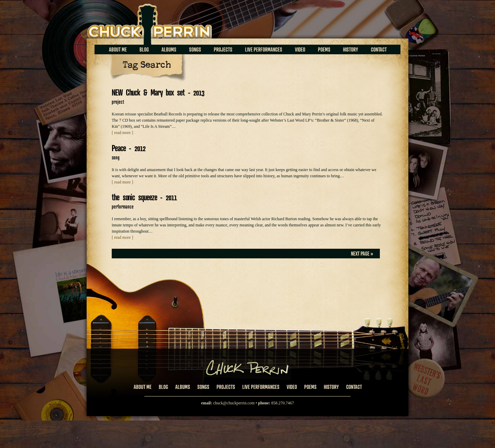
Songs (195, 49)
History (351, 49)
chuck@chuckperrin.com (234, 403)
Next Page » (362, 254)
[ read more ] (122, 133)
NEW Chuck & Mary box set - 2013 (158, 92)
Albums (169, 49)
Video (300, 49)
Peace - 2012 (129, 148)
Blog (144, 49)
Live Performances (264, 49)
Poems (324, 49)
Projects (223, 49)
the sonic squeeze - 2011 (144, 197)
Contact (379, 49)
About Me (118, 49)
